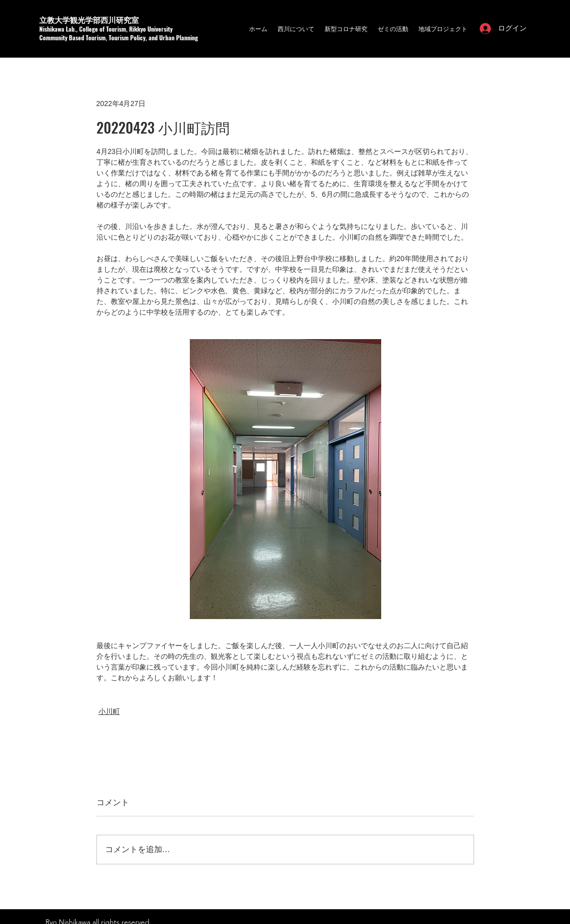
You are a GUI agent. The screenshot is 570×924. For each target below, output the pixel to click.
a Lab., (70, 29)
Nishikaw (50, 29)
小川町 (109, 711)
